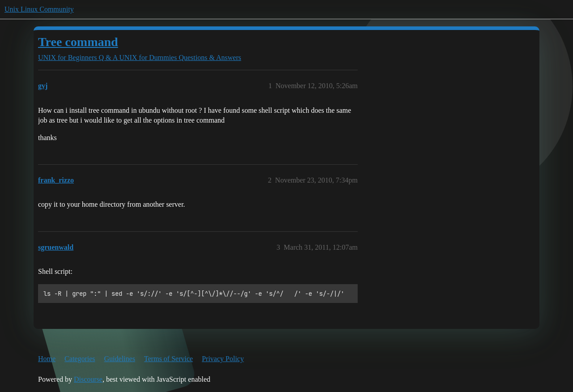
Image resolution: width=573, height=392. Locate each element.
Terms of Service (169, 359)
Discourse (88, 379)
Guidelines (120, 359)
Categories (80, 359)
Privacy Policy (223, 359)
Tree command (78, 42)
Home (47, 359)
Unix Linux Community (39, 9)
